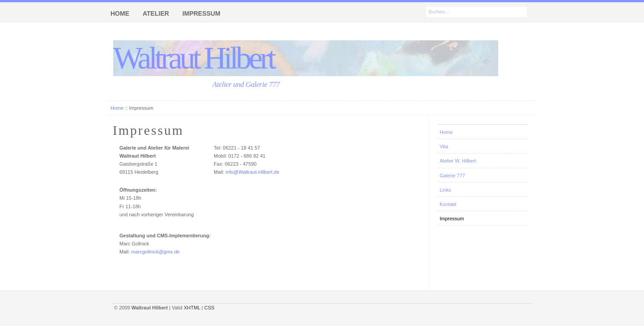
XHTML (192, 308)
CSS (210, 308)
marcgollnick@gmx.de (155, 252)
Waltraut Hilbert (193, 58)
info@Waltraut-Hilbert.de (252, 172)
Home (117, 108)
